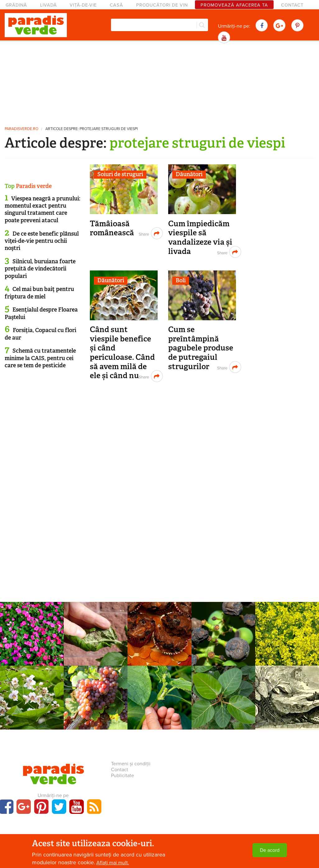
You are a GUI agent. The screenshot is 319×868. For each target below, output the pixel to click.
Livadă (49, 5)
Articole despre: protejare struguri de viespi (92, 129)
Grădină (16, 5)
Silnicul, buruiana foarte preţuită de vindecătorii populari (40, 269)
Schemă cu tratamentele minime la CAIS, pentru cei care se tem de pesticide (40, 358)
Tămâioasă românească (112, 228)
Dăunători (189, 174)
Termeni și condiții (131, 764)
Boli (181, 280)
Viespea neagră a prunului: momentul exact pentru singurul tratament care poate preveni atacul (42, 209)
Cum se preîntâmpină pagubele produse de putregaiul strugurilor (201, 348)
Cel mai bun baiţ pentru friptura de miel (39, 293)
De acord (270, 850)
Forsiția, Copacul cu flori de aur (40, 334)
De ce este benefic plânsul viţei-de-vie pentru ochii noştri (42, 241)
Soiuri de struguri (120, 174)
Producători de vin (162, 5)
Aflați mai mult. (113, 863)
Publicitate (123, 776)
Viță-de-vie (83, 5)
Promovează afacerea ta (234, 5)
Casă (116, 5)
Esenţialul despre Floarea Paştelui (41, 313)
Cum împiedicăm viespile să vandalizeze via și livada (200, 237)
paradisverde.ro (21, 129)
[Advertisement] (159, 82)
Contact (292, 5)
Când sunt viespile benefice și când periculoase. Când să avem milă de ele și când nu (122, 352)
